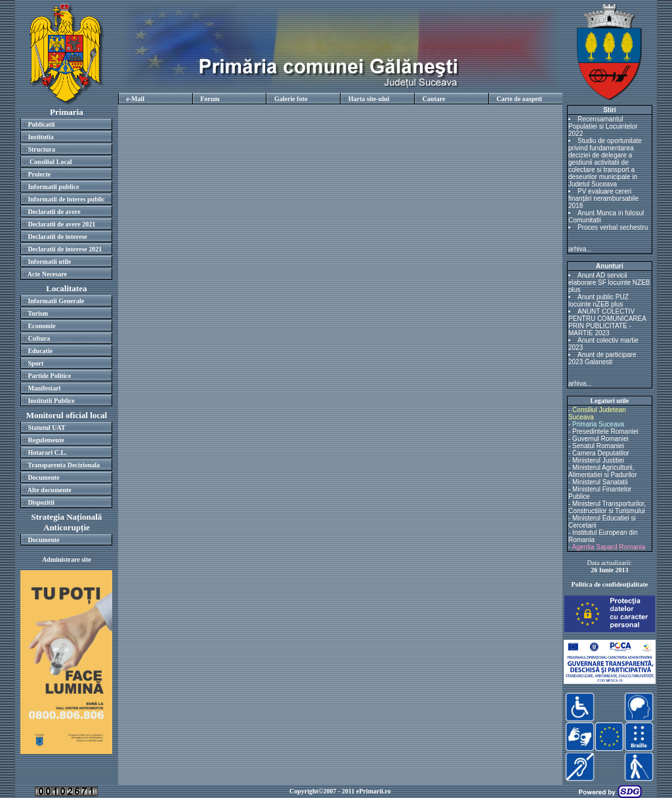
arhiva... (580, 249)
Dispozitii (41, 502)
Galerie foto (291, 99)
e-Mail (135, 99)
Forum (210, 99)
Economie (41, 326)
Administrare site (67, 559)
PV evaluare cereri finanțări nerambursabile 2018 (603, 199)
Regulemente (46, 440)
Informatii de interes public (66, 199)
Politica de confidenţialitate (610, 584)
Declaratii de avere (54, 212)
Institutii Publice (51, 401)
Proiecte (39, 174)
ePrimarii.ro (374, 791)
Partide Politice (49, 376)
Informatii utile (49, 262)
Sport (35, 363)
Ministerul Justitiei (598, 460)
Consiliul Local (50, 162)
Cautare (434, 99)
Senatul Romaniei (598, 446)
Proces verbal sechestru (613, 227)
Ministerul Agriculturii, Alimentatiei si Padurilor (603, 471)
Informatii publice (53, 187)
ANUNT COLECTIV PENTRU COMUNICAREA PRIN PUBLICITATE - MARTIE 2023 (607, 322)
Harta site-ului (369, 99)
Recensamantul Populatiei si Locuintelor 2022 (603, 126)
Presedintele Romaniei (605, 431)
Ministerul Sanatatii (600, 482)
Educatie (40, 351)
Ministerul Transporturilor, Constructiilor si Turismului (607, 507)
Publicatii (41, 124)
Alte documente (50, 490)
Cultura (39, 338)
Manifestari (44, 388)
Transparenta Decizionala (64, 465)
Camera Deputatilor (601, 453)
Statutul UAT (46, 428)
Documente (43, 477)
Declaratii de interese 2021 (65, 249)
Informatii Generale (56, 301)
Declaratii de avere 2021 (61, 224)
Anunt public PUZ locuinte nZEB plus (598, 301)
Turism (38, 313)
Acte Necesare (47, 274)
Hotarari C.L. (47, 452)
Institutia (40, 137)
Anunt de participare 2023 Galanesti (602, 358)
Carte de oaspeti (519, 99)
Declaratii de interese (57, 237)
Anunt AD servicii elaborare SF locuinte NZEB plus (609, 283)
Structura (41, 149)
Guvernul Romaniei (600, 439)
